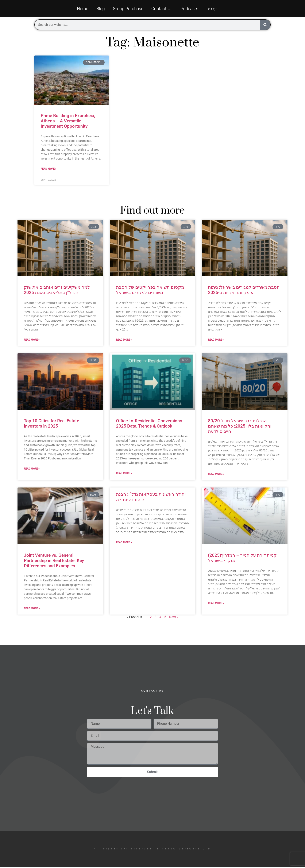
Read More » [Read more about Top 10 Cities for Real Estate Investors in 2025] (32, 470)
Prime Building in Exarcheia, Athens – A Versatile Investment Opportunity (68, 122)
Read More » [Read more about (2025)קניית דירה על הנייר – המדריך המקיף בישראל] (216, 604)
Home (83, 9)
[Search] (265, 26)
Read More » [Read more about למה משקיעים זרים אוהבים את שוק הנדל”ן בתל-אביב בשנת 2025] (32, 341)
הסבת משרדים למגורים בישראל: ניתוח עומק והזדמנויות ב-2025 (244, 291)
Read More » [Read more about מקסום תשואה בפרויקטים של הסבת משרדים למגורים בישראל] (124, 341)
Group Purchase (128, 9)
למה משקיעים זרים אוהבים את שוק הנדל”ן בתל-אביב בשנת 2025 (57, 291)
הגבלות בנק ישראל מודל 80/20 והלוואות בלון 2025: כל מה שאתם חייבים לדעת (240, 427)
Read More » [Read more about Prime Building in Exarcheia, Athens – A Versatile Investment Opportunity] (49, 170)
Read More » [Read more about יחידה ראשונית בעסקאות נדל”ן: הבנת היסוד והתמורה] (124, 544)
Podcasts (189, 9)
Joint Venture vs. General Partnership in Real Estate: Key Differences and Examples (54, 562)
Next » (174, 618)
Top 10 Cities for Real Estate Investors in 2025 (51, 425)
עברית (211, 9)
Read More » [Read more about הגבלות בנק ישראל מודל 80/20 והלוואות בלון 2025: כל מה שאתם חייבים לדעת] (216, 475)
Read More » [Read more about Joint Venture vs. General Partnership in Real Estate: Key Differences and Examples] (32, 610)
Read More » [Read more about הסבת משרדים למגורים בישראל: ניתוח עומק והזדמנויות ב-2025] (216, 341)
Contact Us (162, 9)
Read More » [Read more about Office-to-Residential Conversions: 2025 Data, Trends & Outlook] (124, 474)
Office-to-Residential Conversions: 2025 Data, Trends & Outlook (150, 425)
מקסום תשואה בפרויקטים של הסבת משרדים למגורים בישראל (150, 291)
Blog (101, 9)
